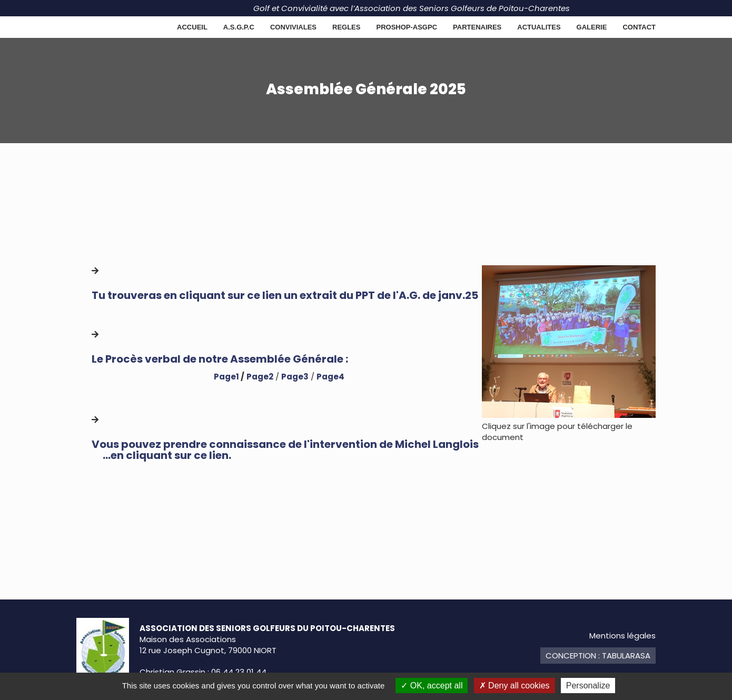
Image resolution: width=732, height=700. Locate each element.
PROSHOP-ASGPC (407, 27)
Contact (639, 27)
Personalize (588, 686)
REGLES (346, 27)
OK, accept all (432, 686)
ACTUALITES (539, 27)
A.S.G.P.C (239, 27)
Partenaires (477, 27)
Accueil (192, 27)
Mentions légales (622, 636)
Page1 (226, 377)
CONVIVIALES (293, 27)
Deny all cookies (515, 686)
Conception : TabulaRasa (598, 656)
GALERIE (592, 27)
